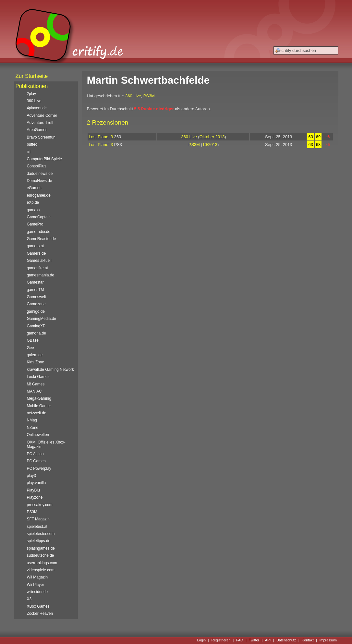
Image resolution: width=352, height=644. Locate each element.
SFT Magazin (38, 519)
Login (201, 640)
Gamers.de (36, 253)
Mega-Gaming (39, 398)
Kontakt (308, 640)
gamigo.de (36, 311)
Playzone (35, 497)
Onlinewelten (38, 435)
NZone (33, 428)
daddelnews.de (40, 174)
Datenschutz (286, 640)
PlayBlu (33, 490)
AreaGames (37, 130)
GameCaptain (39, 217)
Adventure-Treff (40, 123)
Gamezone (36, 304)
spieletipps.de (39, 541)
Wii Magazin (37, 577)
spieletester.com (41, 534)
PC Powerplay (39, 468)
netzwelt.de (37, 413)
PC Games (36, 461)
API (268, 640)
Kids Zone (36, 362)
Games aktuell (39, 261)
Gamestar (35, 282)
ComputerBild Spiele (44, 159)
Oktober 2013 (212, 137)
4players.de (37, 108)
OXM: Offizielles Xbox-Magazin (46, 444)
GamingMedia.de (42, 319)
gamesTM (36, 290)
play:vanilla (36, 483)
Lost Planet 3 (101, 137)
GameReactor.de (42, 239)
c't (29, 152)
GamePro (35, 224)
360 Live (133, 96)
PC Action (35, 454)
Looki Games (38, 377)
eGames (34, 188)
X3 (29, 599)
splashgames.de (41, 548)
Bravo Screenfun (41, 137)
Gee (30, 348)
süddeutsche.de (41, 555)
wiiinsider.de (37, 592)
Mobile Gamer (39, 406)
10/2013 (210, 145)
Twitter (254, 640)
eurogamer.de (39, 195)
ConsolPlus (37, 166)
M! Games (36, 384)
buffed (32, 144)
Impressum (328, 640)
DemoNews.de (40, 181)
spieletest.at (37, 527)
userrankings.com (42, 563)
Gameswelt (36, 297)
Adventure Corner (42, 115)
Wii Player (36, 585)
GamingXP (36, 326)
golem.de (35, 355)
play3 (31, 476)
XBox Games (38, 606)
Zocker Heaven (40, 614)
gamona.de (36, 333)
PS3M (149, 96)
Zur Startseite (32, 76)
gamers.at (36, 246)
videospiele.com (41, 570)
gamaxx (34, 210)
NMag (32, 420)
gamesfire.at (37, 268)
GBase (33, 340)
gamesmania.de (41, 275)
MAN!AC (34, 391)
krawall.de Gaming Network (50, 370)
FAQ (240, 640)
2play (31, 94)
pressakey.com (40, 505)
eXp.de (33, 202)
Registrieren (221, 640)
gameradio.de (39, 232)
